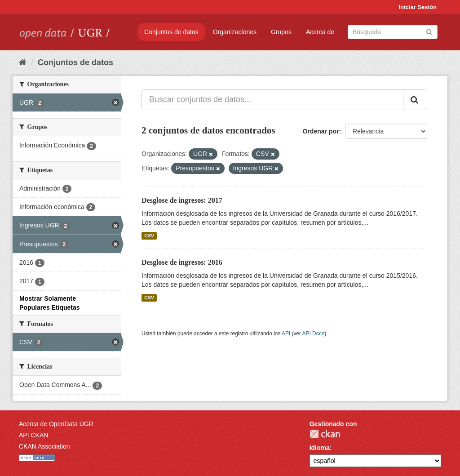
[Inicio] (23, 62)
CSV (149, 236)
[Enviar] (429, 31)
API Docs (314, 334)
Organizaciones (235, 32)
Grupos (281, 32)
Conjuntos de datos (171, 32)
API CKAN (33, 435)
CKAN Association (44, 446)
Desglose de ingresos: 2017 (182, 200)
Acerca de (320, 32)
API (286, 334)
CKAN (325, 434)
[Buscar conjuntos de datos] (393, 32)
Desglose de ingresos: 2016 (182, 262)
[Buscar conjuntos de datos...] (272, 100)
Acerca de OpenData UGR (56, 424)
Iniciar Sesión (418, 7)
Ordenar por (321, 131)
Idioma (320, 448)
